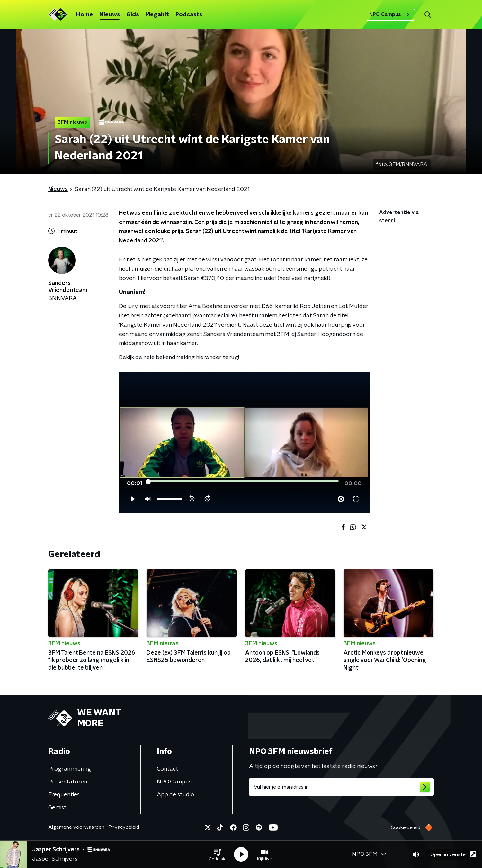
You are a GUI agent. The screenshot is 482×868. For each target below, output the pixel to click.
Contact (168, 769)
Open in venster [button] (453, 854)
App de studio (175, 795)
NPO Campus (390, 14)
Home (85, 15)
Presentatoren (68, 782)
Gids (133, 15)
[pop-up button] (341, 499)
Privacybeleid (124, 827)
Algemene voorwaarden (76, 827)
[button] (218, 854)
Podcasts (189, 15)
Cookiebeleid (406, 827)
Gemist (57, 808)
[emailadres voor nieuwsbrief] (341, 787)
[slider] (243, 482)
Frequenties (64, 795)
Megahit (157, 15)
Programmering (70, 769)
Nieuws (110, 15)
